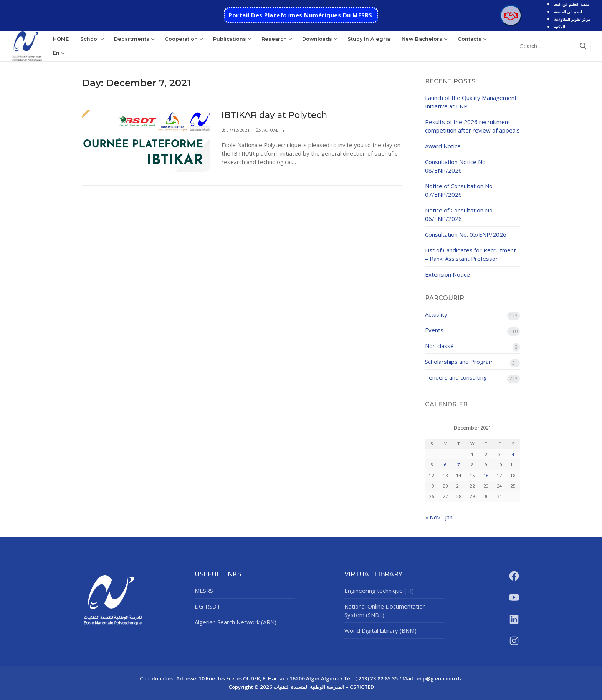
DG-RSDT (208, 606)
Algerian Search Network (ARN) (236, 622)
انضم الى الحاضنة (568, 12)
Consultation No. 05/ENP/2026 (466, 234)
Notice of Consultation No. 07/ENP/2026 (459, 190)
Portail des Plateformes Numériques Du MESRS (300, 15)
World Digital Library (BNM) (380, 630)
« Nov (433, 517)
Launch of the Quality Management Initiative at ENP (471, 102)
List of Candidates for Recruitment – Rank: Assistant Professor (471, 254)
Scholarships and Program (459, 362)
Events (434, 330)
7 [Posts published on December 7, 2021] (459, 465)
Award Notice (443, 146)
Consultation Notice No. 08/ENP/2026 (456, 166)
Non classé (439, 346)
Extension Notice (447, 274)
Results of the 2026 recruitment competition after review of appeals (472, 126)
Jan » (451, 517)
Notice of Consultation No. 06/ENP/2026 (459, 214)
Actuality (271, 130)
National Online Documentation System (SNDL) (385, 610)
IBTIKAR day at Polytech (274, 115)
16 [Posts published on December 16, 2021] (486, 475)
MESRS (204, 591)
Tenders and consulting (456, 377)
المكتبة (560, 27)
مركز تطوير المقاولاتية (572, 19)
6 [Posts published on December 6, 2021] (445, 465)
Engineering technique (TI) (379, 591)
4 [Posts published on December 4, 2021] (513, 454)
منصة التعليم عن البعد (571, 4)
